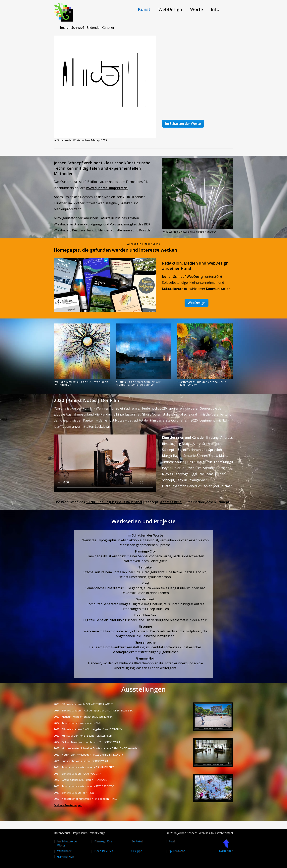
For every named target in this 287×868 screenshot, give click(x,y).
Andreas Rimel (171, 502)
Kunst (144, 9)
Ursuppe (145, 626)
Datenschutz (62, 833)
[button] (183, 124)
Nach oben (226, 846)
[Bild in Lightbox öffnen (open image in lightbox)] (105, 87)
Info (215, 9)
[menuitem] (144, 9)
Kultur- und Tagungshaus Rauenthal (114, 502)
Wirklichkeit (145, 599)
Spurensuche (145, 642)
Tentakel (145, 567)
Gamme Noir (145, 658)
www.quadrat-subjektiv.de (107, 188)
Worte (197, 9)
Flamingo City (145, 551)
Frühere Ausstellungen (68, 805)
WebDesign (170, 9)
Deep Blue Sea (145, 615)
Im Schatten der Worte (145, 535)
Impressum (80, 833)
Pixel (145, 583)
